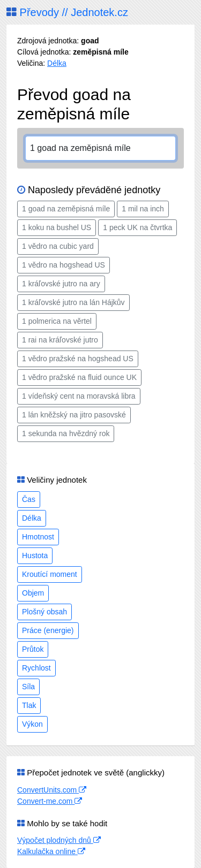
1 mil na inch (143, 209)
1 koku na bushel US (57, 227)
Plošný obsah (44, 612)
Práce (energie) (48, 630)
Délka (57, 63)
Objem (33, 593)
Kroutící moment (50, 574)
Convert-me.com (50, 801)
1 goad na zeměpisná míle (66, 209)
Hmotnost (38, 537)
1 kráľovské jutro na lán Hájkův (73, 302)
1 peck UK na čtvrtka (137, 227)
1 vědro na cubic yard (58, 246)
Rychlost (36, 668)
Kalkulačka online (51, 851)
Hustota (35, 555)
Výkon (32, 724)
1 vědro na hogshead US (64, 265)
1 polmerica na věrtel (57, 321)
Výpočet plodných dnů (59, 840)
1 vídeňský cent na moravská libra (79, 396)
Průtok (33, 649)
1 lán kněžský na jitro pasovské (74, 415)
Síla (28, 687)
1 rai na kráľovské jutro (60, 340)
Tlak (29, 705)
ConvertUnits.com (52, 790)
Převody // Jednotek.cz (67, 12)
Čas (29, 499)
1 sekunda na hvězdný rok (66, 433)
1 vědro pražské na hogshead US (78, 359)
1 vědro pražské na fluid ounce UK (79, 377)
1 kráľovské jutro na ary (61, 284)
